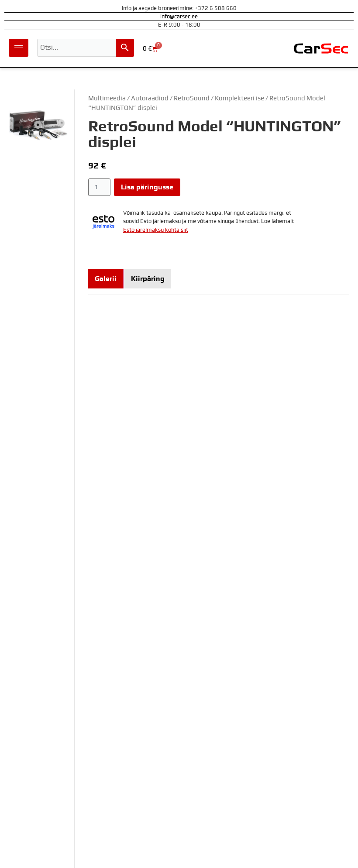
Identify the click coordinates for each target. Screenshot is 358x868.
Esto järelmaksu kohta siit (156, 230)
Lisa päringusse (147, 187)
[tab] (106, 279)
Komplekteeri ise (239, 98)
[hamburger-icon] (19, 48)
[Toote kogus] (99, 187)
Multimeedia (107, 98)
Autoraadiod (150, 98)
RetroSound (192, 98)
